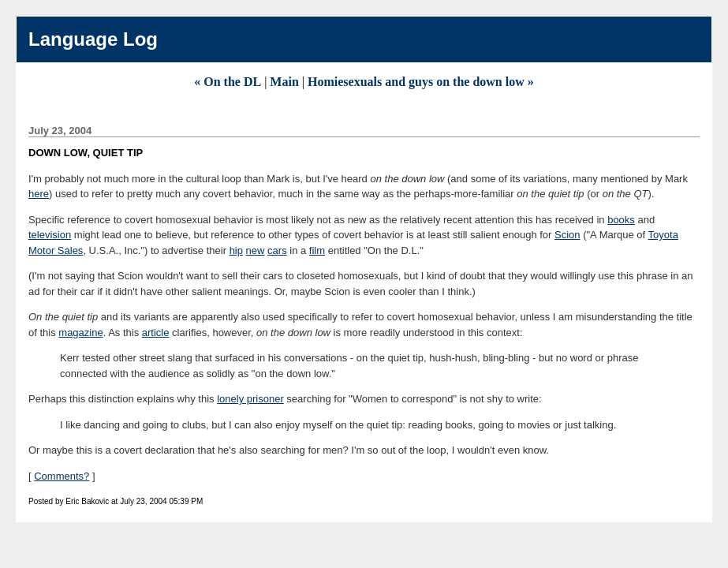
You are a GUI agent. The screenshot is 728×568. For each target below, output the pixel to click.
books (621, 220)
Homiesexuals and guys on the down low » (421, 82)
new (256, 250)
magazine (80, 333)
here (39, 194)
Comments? (62, 476)
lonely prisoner (250, 399)
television (50, 235)
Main (284, 82)
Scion (567, 235)
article (156, 333)
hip (236, 250)
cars (277, 250)
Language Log (93, 39)
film (317, 250)
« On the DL (228, 82)
